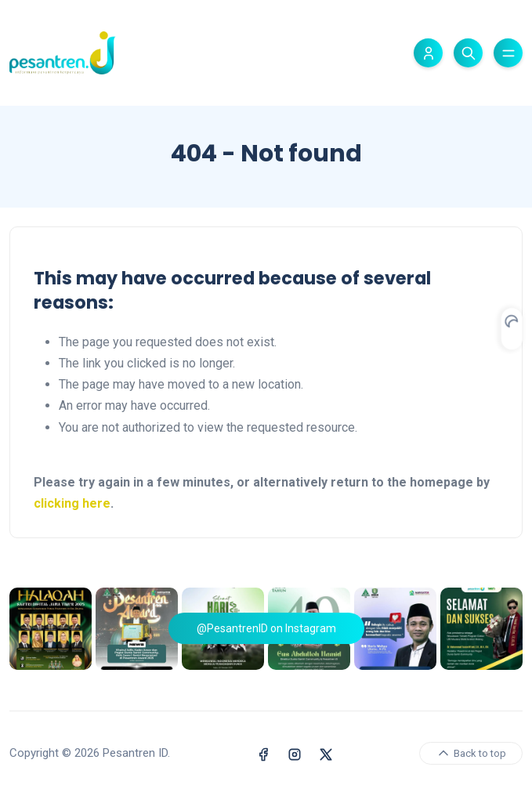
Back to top (471, 753)
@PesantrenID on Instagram (266, 628)
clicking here (72, 503)
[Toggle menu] (508, 53)
